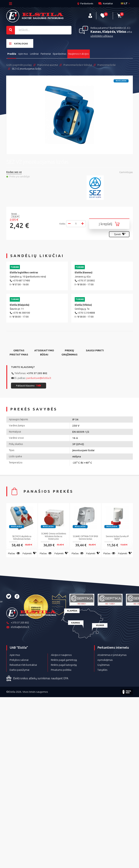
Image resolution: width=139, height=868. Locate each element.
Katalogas (19, 43)
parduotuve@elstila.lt (39, 378)
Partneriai (46, 54)
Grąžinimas (104, 665)
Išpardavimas (60, 54)
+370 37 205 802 (37, 373)
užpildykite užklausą (102, 36)
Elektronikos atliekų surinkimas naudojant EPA (37, 678)
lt (124, 3)
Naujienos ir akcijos (79, 54)
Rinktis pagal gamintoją (64, 660)
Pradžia (12, 54)
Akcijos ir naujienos (61, 655)
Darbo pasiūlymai (19, 670)
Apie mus (23, 54)
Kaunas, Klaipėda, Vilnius (108, 32)
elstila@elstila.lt (18, 627)
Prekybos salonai (19, 660)
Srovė (14, 214)
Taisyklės (102, 670)
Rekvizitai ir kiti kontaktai (23, 665)
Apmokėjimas (105, 660)
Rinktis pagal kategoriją (64, 665)
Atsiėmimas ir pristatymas (112, 655)
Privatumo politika (61, 670)
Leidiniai (34, 54)
